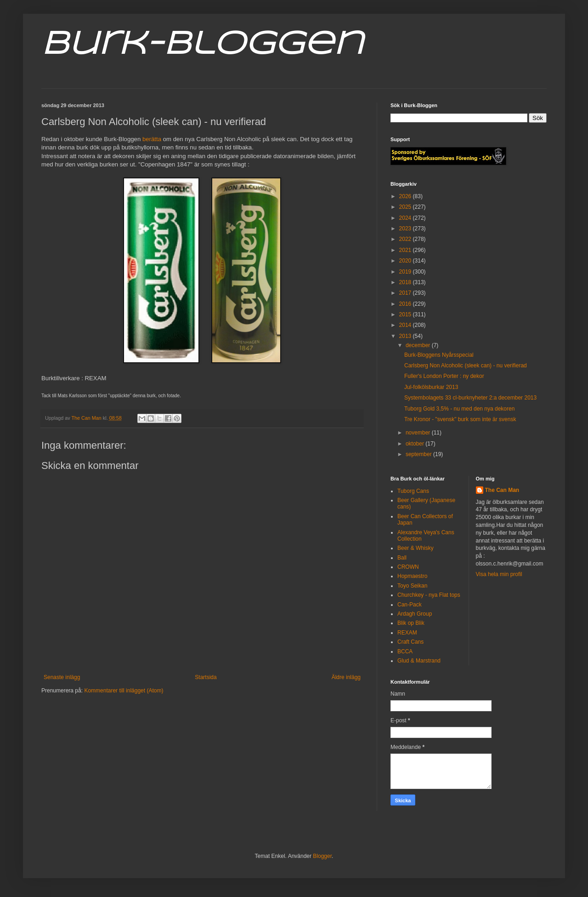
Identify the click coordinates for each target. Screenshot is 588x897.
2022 (406, 239)
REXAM (407, 633)
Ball (402, 558)
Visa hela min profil (499, 574)
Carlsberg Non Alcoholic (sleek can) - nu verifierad (466, 366)
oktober (416, 444)
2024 (406, 218)
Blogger (322, 856)
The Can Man (502, 490)
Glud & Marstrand (419, 661)
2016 (406, 304)
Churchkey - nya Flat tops (429, 595)
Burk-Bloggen (202, 45)
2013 (406, 336)
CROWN (408, 567)
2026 (406, 196)
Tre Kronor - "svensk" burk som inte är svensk (460, 419)
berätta (152, 139)
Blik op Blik (411, 623)
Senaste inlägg (62, 677)
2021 (406, 250)
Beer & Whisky (416, 548)
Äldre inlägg (346, 677)
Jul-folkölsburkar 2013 (431, 387)
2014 (406, 325)
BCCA (405, 651)
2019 (406, 272)
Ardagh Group (415, 614)
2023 (406, 229)
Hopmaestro (412, 576)
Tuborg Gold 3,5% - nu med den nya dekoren (459, 409)
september (419, 454)
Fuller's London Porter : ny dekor (444, 376)
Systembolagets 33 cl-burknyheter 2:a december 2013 (470, 398)
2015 (406, 314)
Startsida (206, 677)
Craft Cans (410, 642)
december (419, 345)
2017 (406, 293)
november (419, 433)
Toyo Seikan (412, 586)
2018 (406, 282)
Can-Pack (410, 605)
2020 (406, 261)
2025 (406, 207)
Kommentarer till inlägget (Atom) (124, 691)
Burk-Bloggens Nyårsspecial (439, 355)
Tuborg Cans (413, 491)
